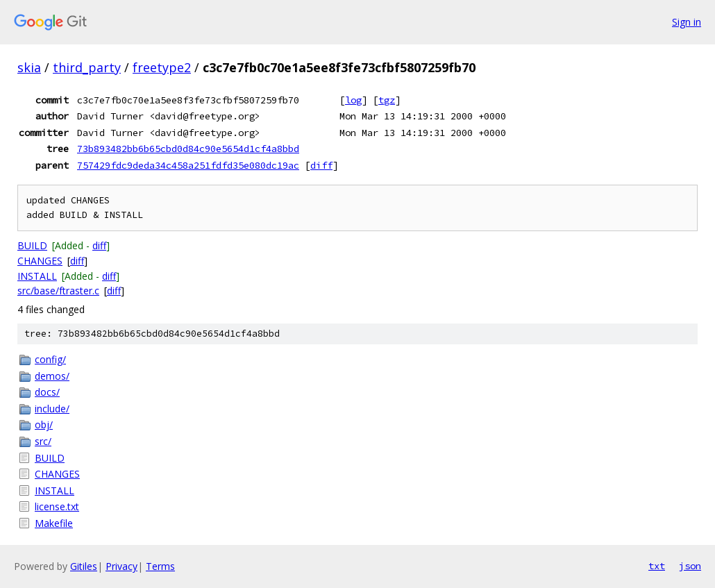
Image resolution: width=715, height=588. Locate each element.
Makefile (54, 523)
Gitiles (84, 566)
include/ (52, 409)
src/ (43, 441)
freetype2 (162, 67)
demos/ (52, 376)
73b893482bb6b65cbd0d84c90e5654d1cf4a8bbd (188, 149)
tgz (387, 100)
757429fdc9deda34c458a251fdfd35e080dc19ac (188, 165)
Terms (160, 566)
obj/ (44, 425)
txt (657, 566)
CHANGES (40, 261)
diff (321, 165)
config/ (50, 359)
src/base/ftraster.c (58, 291)
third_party (87, 67)
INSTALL (37, 276)
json (690, 566)
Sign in (687, 22)
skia (29, 67)
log (353, 100)
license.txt (57, 506)
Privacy (121, 566)
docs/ (47, 392)
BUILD (32, 245)
